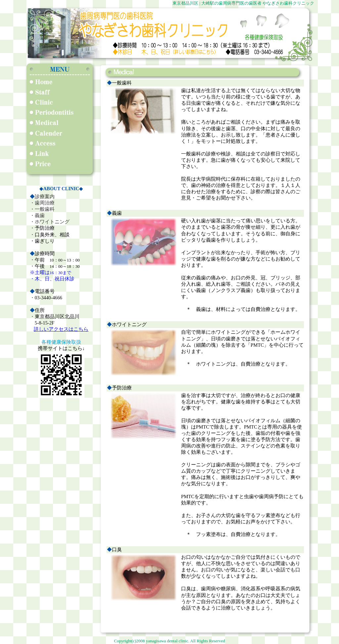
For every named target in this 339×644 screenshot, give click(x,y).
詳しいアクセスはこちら (61, 329)
